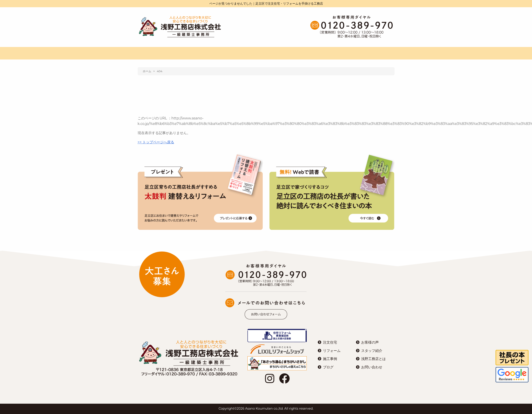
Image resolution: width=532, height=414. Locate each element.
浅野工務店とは (373, 359)
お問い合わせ (372, 367)
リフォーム (332, 351)
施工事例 (330, 359)
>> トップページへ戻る (156, 142)
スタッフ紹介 (372, 351)
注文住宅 (330, 342)
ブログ (328, 367)
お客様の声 (370, 342)
